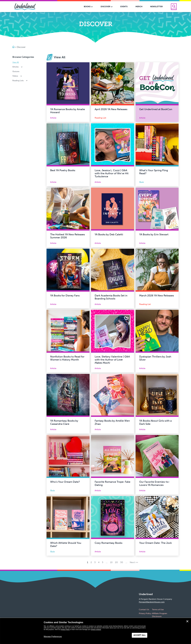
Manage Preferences (53, 637)
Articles (18, 67)
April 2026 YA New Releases (111, 109)
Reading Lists (20, 81)
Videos (17, 76)
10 (111, 562)
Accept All (140, 635)
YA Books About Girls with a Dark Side (155, 422)
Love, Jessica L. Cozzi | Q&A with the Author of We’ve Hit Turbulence (112, 173)
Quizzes (16, 71)
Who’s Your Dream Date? (65, 482)
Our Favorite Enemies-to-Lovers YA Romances (154, 483)
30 (122, 562)
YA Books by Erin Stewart (154, 234)
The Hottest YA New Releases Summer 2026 (67, 236)
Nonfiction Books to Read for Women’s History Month (67, 358)
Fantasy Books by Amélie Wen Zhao (112, 422)
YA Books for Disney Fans (65, 296)
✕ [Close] (187, 621)
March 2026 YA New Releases (157, 296)
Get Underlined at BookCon (156, 109)
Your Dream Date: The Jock (155, 543)
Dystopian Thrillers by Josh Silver (155, 358)
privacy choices (96, 630)
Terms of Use (158, 610)
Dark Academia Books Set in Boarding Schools (111, 297)
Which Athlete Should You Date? (66, 544)
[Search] (174, 7)
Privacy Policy (145, 613)
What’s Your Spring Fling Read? (154, 172)
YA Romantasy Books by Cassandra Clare (64, 422)
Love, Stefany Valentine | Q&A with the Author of (112, 360)
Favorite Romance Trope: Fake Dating (112, 483)
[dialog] (95, 631)
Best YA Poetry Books (63, 170)
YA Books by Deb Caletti (109, 234)
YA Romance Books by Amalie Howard (68, 111)
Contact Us (144, 610)
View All (16, 62)
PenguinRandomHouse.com (152, 602)
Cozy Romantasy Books (108, 543)
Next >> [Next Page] (134, 562)
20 (116, 562)
